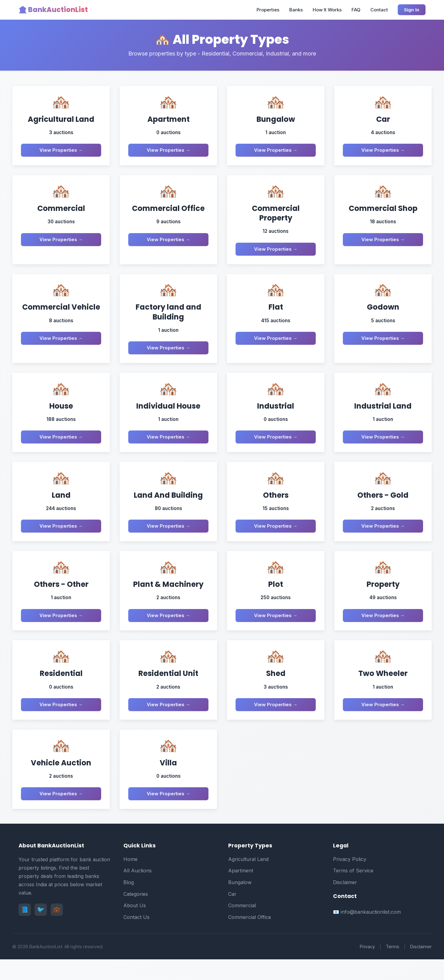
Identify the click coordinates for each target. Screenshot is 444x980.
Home (130, 879)
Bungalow (240, 903)
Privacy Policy (350, 879)
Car (232, 914)
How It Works (327, 10)
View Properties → (61, 151)
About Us (135, 926)
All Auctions (138, 891)
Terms (393, 967)
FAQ (356, 10)
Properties (268, 10)
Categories (136, 914)
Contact (379, 10)
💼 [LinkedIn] (57, 930)
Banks (296, 10)
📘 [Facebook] (25, 930)
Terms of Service (353, 891)
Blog (129, 903)
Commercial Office (250, 937)
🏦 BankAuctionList (53, 10)
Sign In (412, 10)
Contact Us (136, 937)
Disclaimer (345, 903)
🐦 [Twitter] (41, 930)
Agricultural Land (248, 879)
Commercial (242, 926)
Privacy (367, 967)
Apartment (241, 891)
